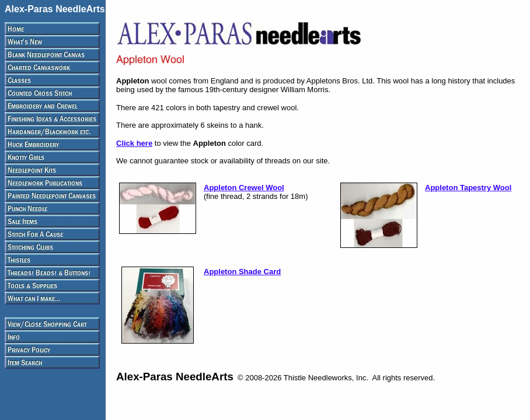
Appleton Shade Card (242, 272)
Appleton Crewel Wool (244, 188)
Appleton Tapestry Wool (468, 188)
